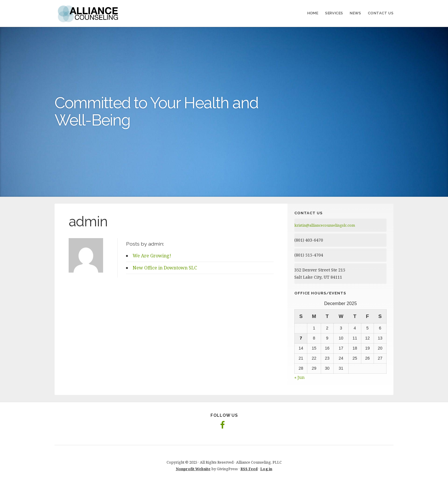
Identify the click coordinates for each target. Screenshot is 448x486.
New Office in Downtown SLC (165, 268)
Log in (266, 469)
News (355, 13)
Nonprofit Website (193, 469)
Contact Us (381, 13)
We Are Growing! (152, 256)
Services (334, 13)
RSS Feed (249, 469)
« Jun (300, 377)
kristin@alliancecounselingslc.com (325, 225)
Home (313, 13)
